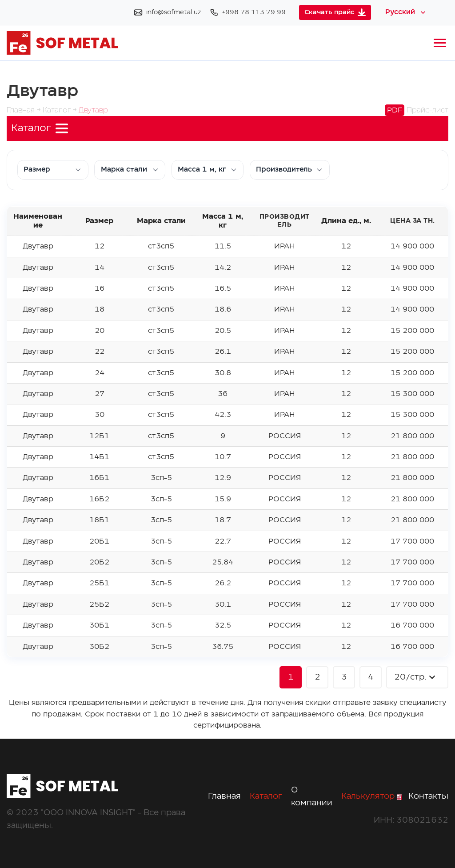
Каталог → (61, 110)
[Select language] (406, 12)
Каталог (266, 796)
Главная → (25, 110)
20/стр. (416, 677)
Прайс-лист (417, 110)
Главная (224, 796)
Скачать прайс (335, 12)
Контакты (428, 796)
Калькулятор (371, 796)
